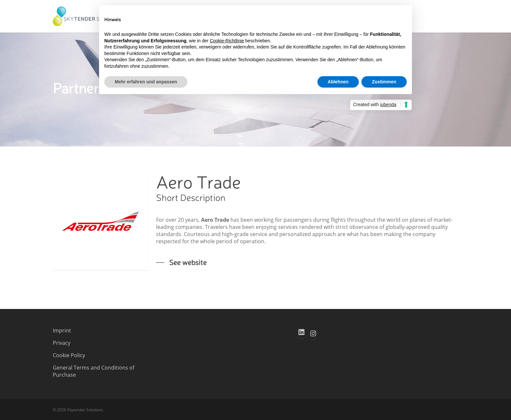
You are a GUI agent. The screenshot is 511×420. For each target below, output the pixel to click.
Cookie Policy (69, 355)
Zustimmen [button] (384, 82)
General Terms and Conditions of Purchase (94, 371)
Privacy (62, 343)
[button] (181, 262)
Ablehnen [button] (338, 82)
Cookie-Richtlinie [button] (227, 41)
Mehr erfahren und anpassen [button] (146, 82)
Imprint (62, 330)
